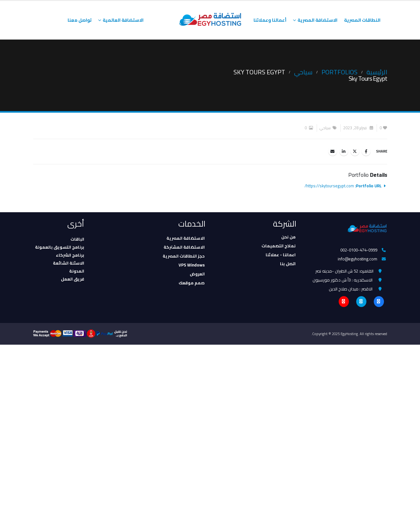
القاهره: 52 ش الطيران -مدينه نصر (344, 272)
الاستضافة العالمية (123, 20)
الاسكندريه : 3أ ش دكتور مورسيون (343, 281)
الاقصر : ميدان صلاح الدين (351, 290)
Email (333, 151)
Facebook (366, 151)
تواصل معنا (80, 20)
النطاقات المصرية (362, 20)
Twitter (355, 151)
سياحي (325, 128)
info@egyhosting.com (357, 259)
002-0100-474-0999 (359, 250)
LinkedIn (344, 151)
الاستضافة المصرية (317, 20)
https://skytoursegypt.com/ (329, 186)
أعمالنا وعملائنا (270, 20)
